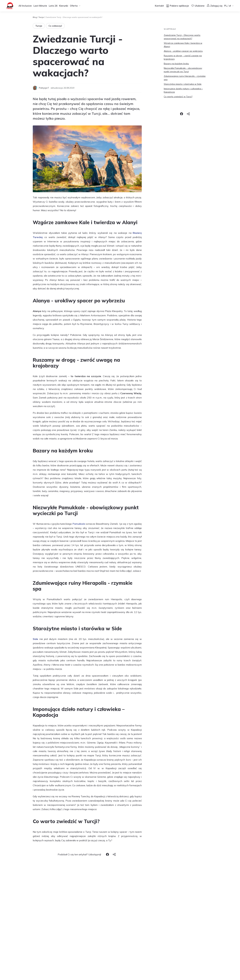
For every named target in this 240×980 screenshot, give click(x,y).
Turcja (41, 17)
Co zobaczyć (55, 26)
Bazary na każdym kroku (176, 64)
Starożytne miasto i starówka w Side (183, 84)
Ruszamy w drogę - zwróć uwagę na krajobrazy (183, 57)
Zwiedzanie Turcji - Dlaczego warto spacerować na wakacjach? (182, 37)
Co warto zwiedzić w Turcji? (178, 97)
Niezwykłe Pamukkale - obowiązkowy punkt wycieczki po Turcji (183, 70)
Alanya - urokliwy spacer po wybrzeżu (183, 51)
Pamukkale (79, 524)
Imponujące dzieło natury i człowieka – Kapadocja (183, 90)
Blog (35, 17)
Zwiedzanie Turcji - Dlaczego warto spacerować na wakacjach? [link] (74, 17)
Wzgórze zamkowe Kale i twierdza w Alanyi (183, 45)
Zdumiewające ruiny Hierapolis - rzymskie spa (185, 78)
